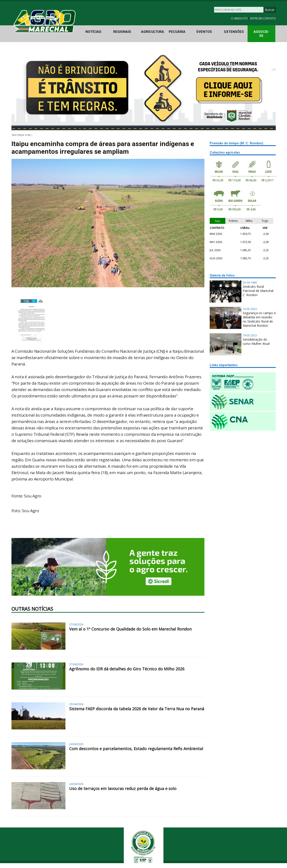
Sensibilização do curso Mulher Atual (256, 341)
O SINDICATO (240, 18)
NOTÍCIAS (93, 32)
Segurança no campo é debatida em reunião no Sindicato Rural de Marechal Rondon (259, 319)
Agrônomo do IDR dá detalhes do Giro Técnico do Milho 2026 (127, 669)
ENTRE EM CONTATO (263, 18)
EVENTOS (204, 32)
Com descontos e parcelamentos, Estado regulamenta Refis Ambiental (136, 749)
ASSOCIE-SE (261, 34)
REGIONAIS (122, 32)
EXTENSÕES (234, 32)
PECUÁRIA (177, 32)
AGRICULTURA (153, 32)
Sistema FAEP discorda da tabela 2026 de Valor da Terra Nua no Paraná (137, 709)
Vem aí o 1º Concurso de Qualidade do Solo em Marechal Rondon (130, 629)
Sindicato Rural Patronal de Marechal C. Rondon (258, 291)
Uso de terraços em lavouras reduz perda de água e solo (123, 788)
